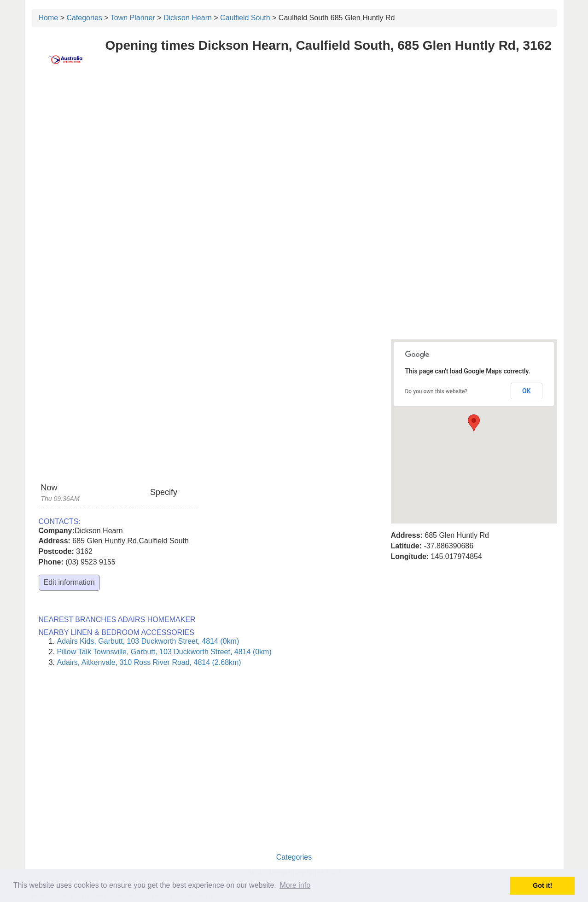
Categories (84, 18)
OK (527, 391)
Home (49, 18)
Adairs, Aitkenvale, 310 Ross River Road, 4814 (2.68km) (149, 662)
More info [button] (295, 885)
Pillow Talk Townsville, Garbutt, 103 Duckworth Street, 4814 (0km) (164, 652)
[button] (474, 423)
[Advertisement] (294, 146)
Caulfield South (245, 18)
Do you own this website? (437, 391)
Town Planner (133, 18)
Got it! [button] (542, 885)
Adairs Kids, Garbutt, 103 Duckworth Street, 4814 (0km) (148, 641)
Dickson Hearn (188, 18)
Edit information (69, 582)
